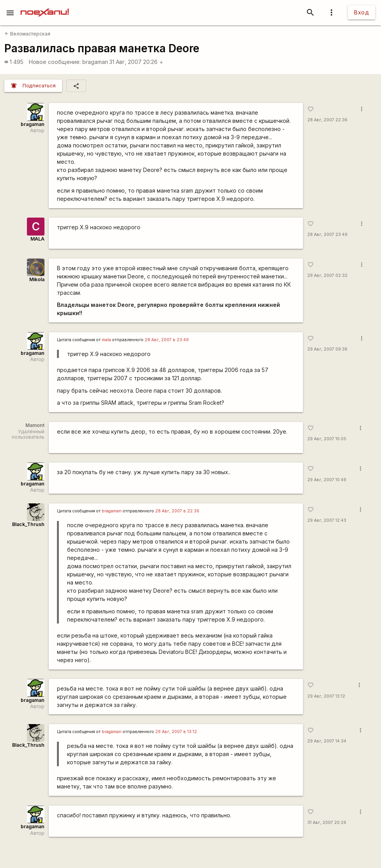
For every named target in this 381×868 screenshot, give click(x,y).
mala (106, 340)
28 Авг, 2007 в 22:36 (177, 511)
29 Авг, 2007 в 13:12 (176, 732)
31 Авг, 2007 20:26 (136, 62)
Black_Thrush (28, 524)
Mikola (37, 279)
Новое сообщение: (55, 62)
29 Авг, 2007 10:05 (327, 439)
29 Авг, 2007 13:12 (326, 696)
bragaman (95, 62)
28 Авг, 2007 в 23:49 (167, 340)
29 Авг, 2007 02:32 (327, 275)
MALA (37, 239)
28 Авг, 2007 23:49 (327, 235)
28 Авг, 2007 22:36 (327, 120)
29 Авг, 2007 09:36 (327, 349)
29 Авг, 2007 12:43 (327, 520)
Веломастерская (27, 34)
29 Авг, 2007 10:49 (327, 480)
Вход (362, 12)
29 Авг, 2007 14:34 (327, 741)
